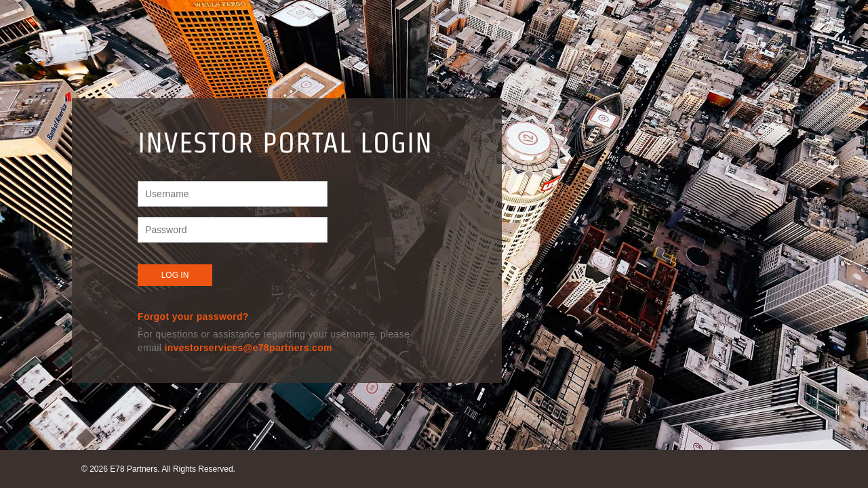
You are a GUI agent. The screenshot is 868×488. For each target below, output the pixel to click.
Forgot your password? (193, 317)
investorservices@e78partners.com (248, 348)
